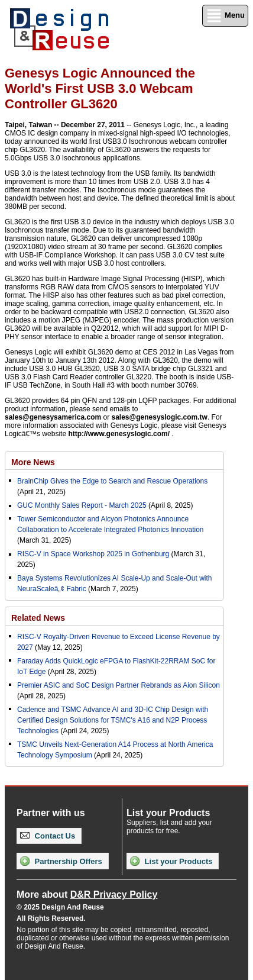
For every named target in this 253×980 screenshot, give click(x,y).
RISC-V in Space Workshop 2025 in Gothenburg (93, 554)
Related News (38, 618)
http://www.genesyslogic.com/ (119, 434)
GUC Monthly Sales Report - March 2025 (82, 505)
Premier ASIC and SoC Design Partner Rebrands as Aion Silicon (119, 685)
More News (33, 462)
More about (87, 894)
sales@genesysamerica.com (53, 417)
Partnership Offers (61, 861)
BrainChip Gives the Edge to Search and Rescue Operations (112, 481)
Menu (225, 16)
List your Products (171, 861)
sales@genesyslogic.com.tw (159, 417)
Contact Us (48, 836)
